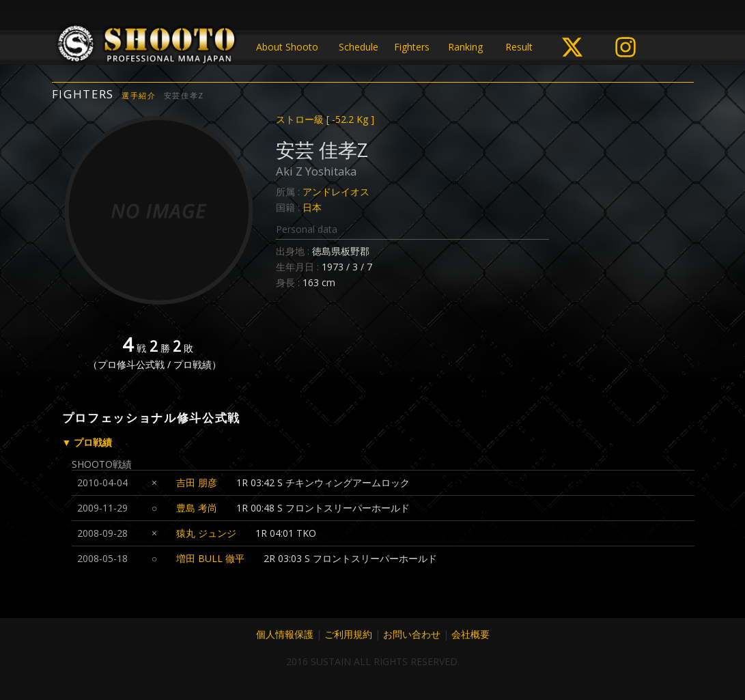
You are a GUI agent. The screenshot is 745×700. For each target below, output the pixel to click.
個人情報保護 (285, 634)
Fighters (412, 47)
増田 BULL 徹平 (210, 558)
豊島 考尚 (197, 508)
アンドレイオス (336, 192)
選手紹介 (139, 95)
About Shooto (287, 47)
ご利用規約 (348, 634)
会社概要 (470, 634)
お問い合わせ (412, 634)
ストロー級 (325, 119)
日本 (312, 207)
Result (519, 47)
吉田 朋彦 (197, 482)
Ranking (465, 47)
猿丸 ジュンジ (206, 533)
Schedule (359, 47)
